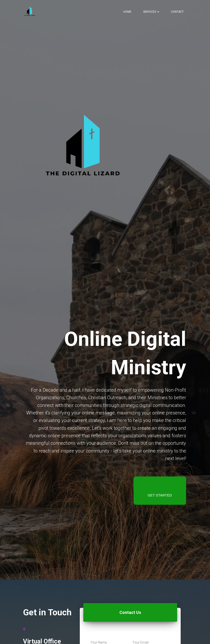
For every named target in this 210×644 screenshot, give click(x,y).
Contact (177, 12)
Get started (160, 495)
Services (151, 12)
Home (127, 12)
